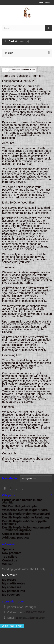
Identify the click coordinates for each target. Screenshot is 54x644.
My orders (9, 580)
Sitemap (8, 564)
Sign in (48, 2)
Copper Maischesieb (16, 534)
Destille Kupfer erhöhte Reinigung (25, 517)
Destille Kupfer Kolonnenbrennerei (26, 514)
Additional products (16, 538)
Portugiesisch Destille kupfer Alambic (22, 501)
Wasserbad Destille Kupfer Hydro (25, 510)
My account (9, 575)
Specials (8, 549)
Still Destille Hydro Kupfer (20, 506)
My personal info (14, 591)
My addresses (12, 587)
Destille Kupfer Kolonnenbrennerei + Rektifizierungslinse (26, 529)
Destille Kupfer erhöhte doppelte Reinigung (24, 522)
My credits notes (14, 583)
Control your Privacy (12, 626)
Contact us (39, 2)
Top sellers (10, 557)
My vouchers (11, 595)
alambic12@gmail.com (31, 618)
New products (12, 553)
